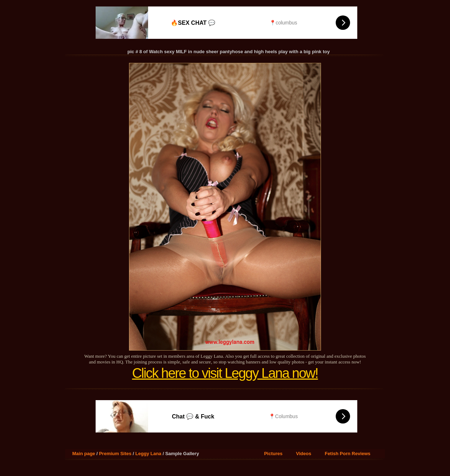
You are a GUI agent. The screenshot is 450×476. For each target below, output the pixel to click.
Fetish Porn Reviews (347, 454)
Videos (304, 454)
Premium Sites (115, 454)
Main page (84, 454)
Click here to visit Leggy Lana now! (225, 373)
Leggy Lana (148, 454)
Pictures (273, 454)
